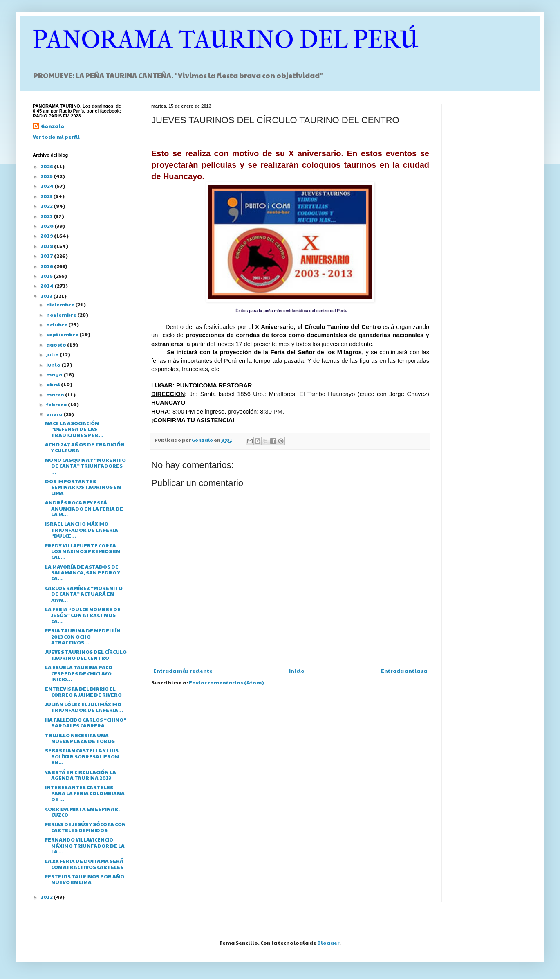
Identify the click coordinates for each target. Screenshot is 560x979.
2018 (47, 246)
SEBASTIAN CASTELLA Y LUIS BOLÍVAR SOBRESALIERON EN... (82, 756)
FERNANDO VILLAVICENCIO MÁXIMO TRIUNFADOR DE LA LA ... (85, 845)
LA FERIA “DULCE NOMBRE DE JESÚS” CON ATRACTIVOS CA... (83, 615)
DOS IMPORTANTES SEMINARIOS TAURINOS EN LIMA (83, 487)
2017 (47, 256)
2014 (47, 286)
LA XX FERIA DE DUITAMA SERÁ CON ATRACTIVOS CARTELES (84, 864)
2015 (47, 276)
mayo (55, 374)
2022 (47, 206)
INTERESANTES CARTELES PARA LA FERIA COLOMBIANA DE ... (85, 793)
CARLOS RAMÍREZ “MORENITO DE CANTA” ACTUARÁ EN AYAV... (84, 594)
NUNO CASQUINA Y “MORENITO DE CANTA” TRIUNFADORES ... (85, 466)
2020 (47, 226)
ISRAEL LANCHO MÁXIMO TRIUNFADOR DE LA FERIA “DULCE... (82, 530)
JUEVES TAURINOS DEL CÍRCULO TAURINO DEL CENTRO (86, 655)
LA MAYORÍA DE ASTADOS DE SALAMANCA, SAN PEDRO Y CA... (83, 573)
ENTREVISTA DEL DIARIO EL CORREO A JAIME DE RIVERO (83, 691)
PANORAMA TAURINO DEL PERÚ (226, 40)
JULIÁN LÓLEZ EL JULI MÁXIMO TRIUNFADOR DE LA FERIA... (84, 707)
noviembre (62, 315)
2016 (47, 266)
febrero (57, 404)
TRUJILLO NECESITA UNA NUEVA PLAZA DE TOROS (80, 738)
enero (55, 414)
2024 (47, 186)
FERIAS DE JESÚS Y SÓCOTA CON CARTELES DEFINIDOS (85, 827)
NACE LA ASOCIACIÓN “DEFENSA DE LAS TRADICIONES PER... (74, 429)
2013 (47, 296)
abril (54, 384)
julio (53, 354)
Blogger (328, 943)
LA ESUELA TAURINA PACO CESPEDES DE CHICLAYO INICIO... (79, 673)
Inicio (297, 671)
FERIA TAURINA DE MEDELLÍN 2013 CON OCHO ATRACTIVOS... (83, 636)
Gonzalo (53, 126)
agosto (57, 344)
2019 (47, 236)
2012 (47, 897)
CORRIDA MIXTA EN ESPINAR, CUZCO (82, 812)
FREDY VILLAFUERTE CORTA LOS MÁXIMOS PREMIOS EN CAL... (83, 551)
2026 (47, 166)
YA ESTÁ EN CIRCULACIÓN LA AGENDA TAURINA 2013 (81, 775)
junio (54, 365)
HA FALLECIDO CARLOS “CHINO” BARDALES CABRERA (86, 722)
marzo (56, 394)
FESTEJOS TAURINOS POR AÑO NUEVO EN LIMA (85, 879)
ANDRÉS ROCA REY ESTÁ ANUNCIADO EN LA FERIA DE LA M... (84, 508)
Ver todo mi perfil (56, 137)
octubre (57, 324)
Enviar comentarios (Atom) (226, 682)
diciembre (61, 304)
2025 (47, 176)
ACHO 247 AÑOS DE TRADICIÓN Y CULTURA (85, 447)
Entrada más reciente (183, 671)
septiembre (63, 334)
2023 (47, 196)
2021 (47, 216)
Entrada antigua (404, 671)
